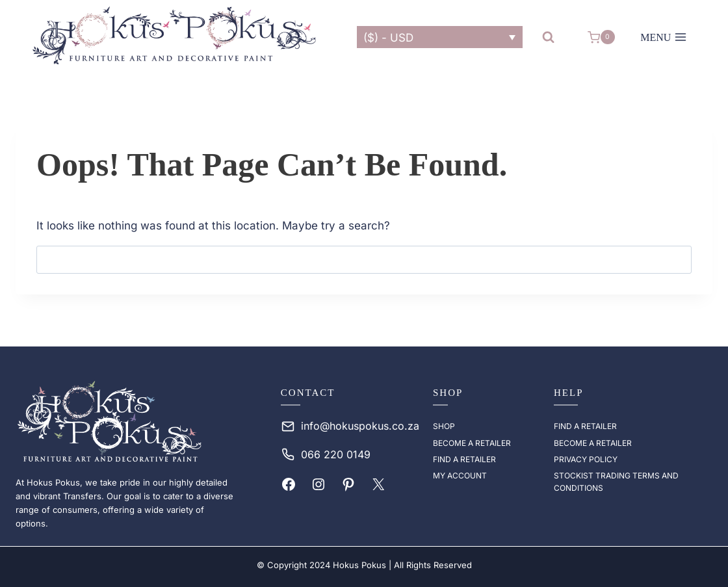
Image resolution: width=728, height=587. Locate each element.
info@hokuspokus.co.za (360, 426)
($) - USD (388, 38)
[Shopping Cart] (601, 37)
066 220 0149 (336, 454)
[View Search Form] (548, 37)
